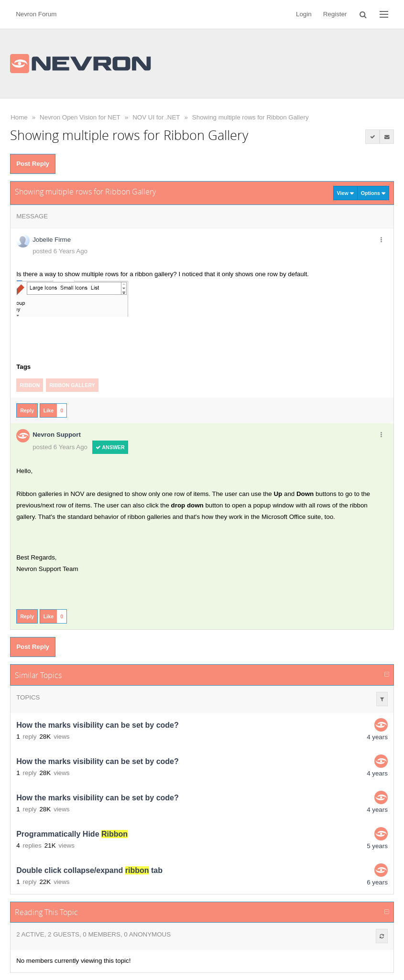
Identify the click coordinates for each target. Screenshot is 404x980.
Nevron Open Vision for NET (80, 117)
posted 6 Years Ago (60, 251)
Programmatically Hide (72, 834)
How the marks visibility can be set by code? (98, 725)
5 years (377, 846)
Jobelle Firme (52, 240)
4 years (377, 737)
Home (19, 117)
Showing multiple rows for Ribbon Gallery (251, 117)
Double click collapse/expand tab (89, 870)
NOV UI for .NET (156, 117)
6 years (377, 882)
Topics (28, 697)
